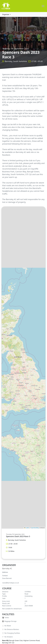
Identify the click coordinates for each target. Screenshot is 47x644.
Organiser (6, 14)
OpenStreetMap (35, 528)
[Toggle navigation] (43, 6)
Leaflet (27, 528)
